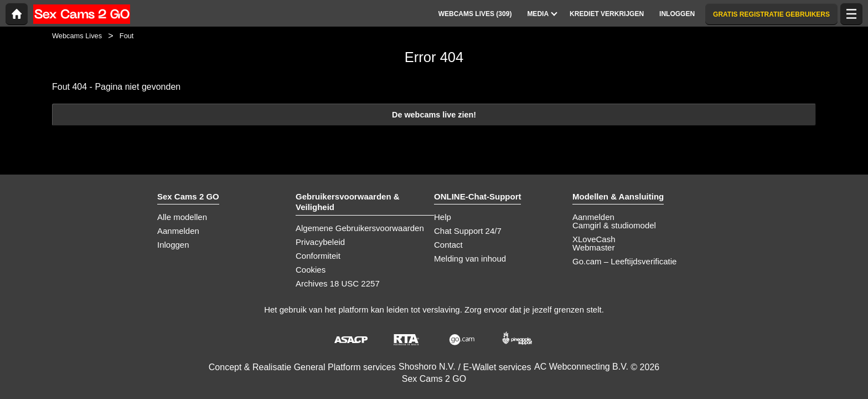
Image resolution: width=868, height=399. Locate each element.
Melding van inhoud (470, 259)
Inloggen (173, 245)
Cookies (311, 270)
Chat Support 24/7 (468, 231)
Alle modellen (182, 217)
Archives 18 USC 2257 (338, 283)
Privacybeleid (320, 242)
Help (443, 217)
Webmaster (593, 247)
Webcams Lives (77, 36)
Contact (448, 245)
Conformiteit (318, 256)
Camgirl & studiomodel (614, 225)
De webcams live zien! (434, 115)
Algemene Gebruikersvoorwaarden (360, 228)
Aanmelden (178, 231)
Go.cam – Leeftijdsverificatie (624, 261)
